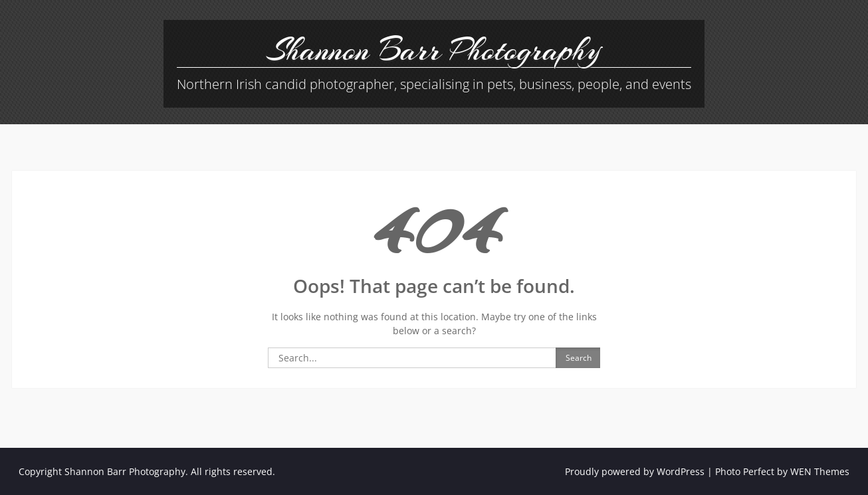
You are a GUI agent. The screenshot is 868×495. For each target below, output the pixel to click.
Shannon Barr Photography (434, 50)
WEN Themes (820, 471)
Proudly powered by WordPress (635, 471)
